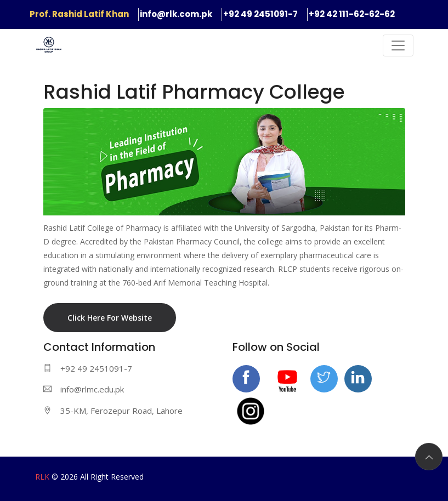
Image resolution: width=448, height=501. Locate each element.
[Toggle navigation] (398, 45)
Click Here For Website (110, 318)
